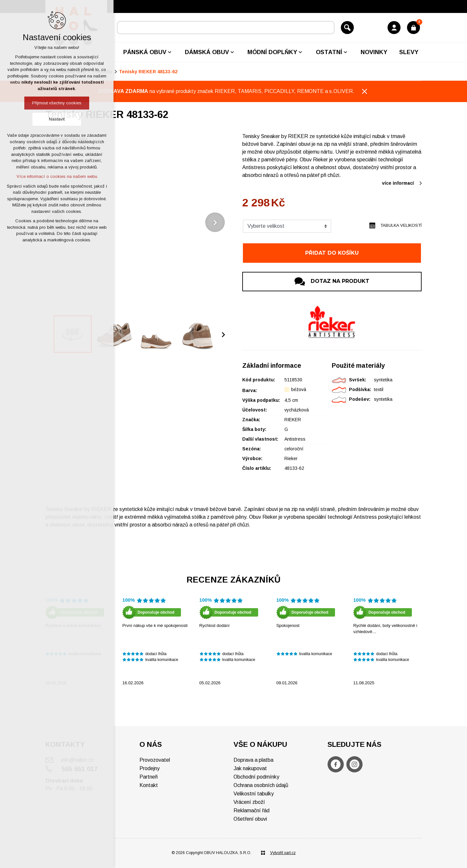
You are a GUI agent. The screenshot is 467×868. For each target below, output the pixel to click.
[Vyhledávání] (347, 28)
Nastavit (57, 119)
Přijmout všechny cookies (57, 103)
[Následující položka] (215, 222)
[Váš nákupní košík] (413, 28)
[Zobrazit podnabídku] (170, 52)
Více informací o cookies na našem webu (57, 176)
